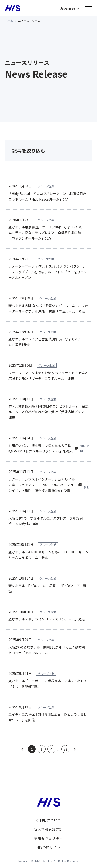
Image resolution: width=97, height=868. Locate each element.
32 (65, 749)
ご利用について (49, 820)
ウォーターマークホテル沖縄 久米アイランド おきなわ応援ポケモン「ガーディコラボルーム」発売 (48, 376)
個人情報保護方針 (48, 829)
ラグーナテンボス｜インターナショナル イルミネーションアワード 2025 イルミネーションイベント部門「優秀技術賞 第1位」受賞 (42, 485)
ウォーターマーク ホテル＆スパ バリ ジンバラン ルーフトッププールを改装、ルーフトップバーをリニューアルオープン (48, 272)
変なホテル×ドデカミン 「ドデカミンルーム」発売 (47, 619)
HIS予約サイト (48, 847)
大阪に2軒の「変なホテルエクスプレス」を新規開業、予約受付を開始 (46, 521)
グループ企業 (46, 186)
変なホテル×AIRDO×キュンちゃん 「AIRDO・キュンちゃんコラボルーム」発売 (48, 555)
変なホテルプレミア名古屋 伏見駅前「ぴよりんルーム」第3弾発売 (47, 342)
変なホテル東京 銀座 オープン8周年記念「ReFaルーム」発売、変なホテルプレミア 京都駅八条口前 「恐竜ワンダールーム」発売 (48, 233)
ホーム (9, 20)
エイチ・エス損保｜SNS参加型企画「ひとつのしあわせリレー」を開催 (48, 717)
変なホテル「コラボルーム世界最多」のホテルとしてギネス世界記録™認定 (48, 684)
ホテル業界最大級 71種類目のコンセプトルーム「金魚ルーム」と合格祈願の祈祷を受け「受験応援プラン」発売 (48, 412)
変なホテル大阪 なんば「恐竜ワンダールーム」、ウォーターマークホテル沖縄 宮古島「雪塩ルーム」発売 (48, 308)
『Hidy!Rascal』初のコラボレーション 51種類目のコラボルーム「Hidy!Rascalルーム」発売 (47, 196)
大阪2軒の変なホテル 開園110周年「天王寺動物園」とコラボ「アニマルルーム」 (48, 650)
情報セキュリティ (48, 838)
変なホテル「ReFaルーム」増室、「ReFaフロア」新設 (47, 588)
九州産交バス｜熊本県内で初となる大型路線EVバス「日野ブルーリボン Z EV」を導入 (41, 448)
